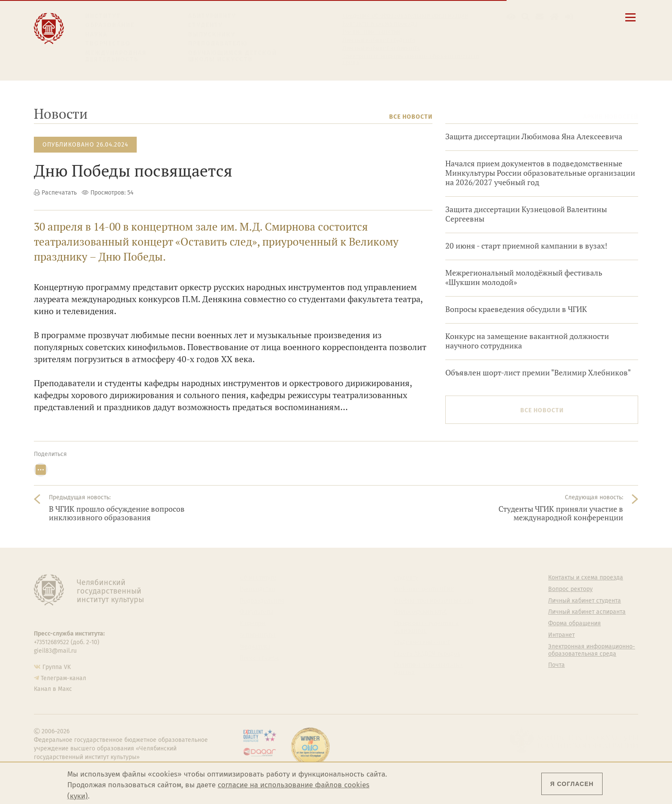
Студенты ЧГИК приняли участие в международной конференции (561, 513)
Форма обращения (574, 624)
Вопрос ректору (570, 589)
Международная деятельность (116, 56)
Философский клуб (421, 612)
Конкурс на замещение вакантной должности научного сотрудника (527, 341)
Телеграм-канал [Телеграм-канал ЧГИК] (63, 678)
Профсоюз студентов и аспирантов (426, 627)
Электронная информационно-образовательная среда (411, 60)
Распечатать (59, 193)
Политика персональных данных (428, 669)
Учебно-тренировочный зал (433, 601)
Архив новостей (611, 117)
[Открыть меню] (630, 22)
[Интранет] (554, 17)
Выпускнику (212, 34)
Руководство (257, 589)
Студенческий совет (422, 642)
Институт (103, 16)
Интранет (561, 635)
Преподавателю (218, 43)
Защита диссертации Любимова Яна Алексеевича (534, 136)
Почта (556, 665)
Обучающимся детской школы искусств (232, 56)
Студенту (205, 25)
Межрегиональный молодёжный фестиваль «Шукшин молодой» (524, 277)
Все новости (411, 117)
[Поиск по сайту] (526, 17)
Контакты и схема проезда (380, 24)
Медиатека (255, 647)
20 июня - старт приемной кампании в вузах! (526, 246)
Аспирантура (258, 635)
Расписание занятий (371, 32)
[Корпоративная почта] (540, 17)
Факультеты (256, 612)
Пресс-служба (259, 658)
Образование (110, 25)
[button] (511, 17)
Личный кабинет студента (379, 40)
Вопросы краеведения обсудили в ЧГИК (516, 309)
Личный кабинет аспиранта (381, 48)
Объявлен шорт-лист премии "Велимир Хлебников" (538, 373)
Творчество (108, 43)
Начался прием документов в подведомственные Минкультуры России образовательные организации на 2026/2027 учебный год (540, 173)
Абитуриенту (212, 16)
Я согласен (572, 784)
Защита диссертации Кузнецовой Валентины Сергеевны (526, 214)
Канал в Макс (53, 689)
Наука (96, 34)
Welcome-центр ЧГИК (424, 589)
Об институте (258, 578)
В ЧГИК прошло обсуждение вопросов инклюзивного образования (117, 513)
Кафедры (253, 624)
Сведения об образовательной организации (405, 16)
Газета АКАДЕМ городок (427, 654)
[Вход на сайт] (569, 17)
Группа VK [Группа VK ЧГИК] (57, 667)
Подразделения (262, 601)
